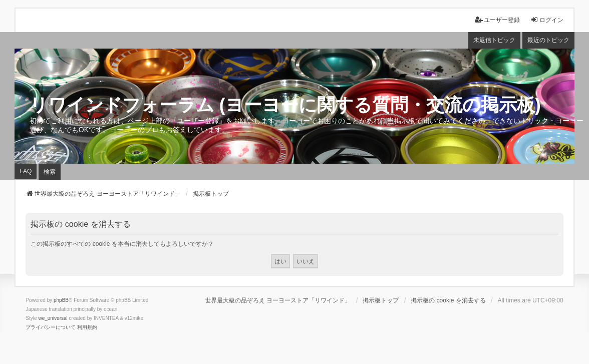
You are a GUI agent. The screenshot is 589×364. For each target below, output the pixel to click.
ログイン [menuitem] (547, 20)
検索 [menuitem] (50, 172)
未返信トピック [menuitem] (494, 40)
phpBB (61, 300)
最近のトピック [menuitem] (548, 40)
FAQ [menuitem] (26, 171)
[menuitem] (51, 327)
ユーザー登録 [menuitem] (497, 20)
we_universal (53, 318)
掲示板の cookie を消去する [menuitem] (448, 300)
